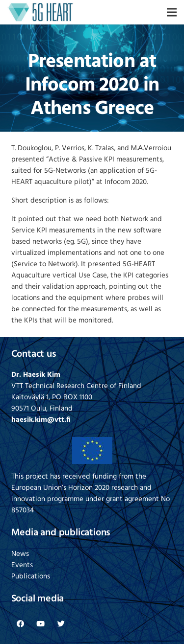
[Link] (41, 12)
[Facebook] (21, 624)
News (20, 554)
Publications (31, 577)
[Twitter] (61, 624)
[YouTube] (41, 624)
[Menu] (172, 12)
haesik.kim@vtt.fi (41, 420)
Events (22, 565)
